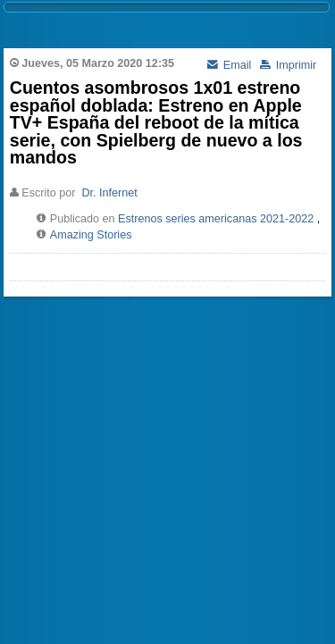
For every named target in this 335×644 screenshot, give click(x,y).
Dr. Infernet (109, 193)
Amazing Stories (91, 235)
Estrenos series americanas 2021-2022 (216, 219)
